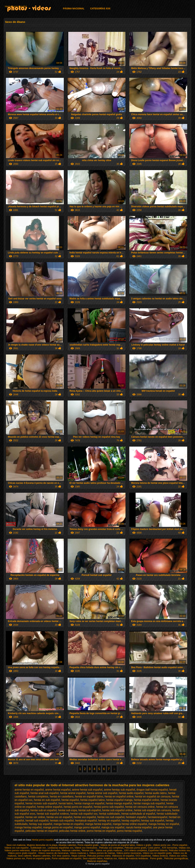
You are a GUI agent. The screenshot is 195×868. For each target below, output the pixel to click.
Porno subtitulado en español (67, 858)
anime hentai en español (29, 790)
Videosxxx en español (123, 856)
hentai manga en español (89, 803)
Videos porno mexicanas (129, 853)
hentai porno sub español (109, 807)
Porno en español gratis (38, 858)
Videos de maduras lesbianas (133, 858)
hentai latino (66, 803)
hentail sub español (37, 821)
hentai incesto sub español (41, 803)
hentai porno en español (78, 807)
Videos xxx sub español (17, 848)
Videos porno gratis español (22, 853)
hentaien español (136, 817)
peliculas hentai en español (42, 831)
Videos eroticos (160, 856)
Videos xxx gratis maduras (109, 850)
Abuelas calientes (67, 845)
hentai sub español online (117, 810)
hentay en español (109, 821)
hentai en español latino (89, 796)
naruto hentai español (139, 827)
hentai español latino (93, 800)
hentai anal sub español (45, 793)
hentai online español (50, 807)
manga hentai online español (130, 824)
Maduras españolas (97, 861)
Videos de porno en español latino (118, 845)
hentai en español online (119, 796)
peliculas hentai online (72, 831)
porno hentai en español (101, 831)
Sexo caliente (25, 856)
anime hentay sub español (119, 790)
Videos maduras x (79, 853)
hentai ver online (35, 817)
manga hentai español (98, 824)
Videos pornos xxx (16, 858)
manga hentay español (28, 827)
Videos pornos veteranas (17, 850)
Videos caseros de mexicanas (53, 853)
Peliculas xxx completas (111, 848)
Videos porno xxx (162, 845)
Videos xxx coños (178, 856)
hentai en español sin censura (153, 796)
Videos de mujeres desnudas (46, 850)
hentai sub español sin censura (152, 810)
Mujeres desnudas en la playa (42, 845)
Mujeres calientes (42, 856)
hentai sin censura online (140, 807)
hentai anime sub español (102, 793)
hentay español (131, 821)
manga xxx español (113, 827)
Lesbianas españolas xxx (61, 848)
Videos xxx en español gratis (157, 853)
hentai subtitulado (109, 814)
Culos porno (154, 848)
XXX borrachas (170, 848)
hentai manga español (119, 803)
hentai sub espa (68, 810)
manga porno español (87, 827)
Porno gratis (157, 858)
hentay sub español (153, 821)
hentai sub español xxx (84, 814)
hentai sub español (90, 810)
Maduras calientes (71, 850)
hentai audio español (131, 793)
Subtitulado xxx (38, 848)
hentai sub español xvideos (53, 814)
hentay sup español (40, 824)
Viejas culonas (79, 856)
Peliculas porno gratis (135, 848)
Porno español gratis (88, 845)
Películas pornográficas (176, 858)
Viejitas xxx (184, 848)
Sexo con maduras (16, 845)
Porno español (180, 845)
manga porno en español (58, 827)
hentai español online (146, 800)
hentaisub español (86, 821)
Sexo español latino (93, 858)
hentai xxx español (85, 817)
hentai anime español (73, 793)
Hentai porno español (16, 6)
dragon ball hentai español (152, 790)
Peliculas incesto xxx (179, 850)
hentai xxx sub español (111, 817)
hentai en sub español (47, 800)
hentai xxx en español (59, 817)
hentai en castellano (62, 796)
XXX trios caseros (61, 856)
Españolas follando (158, 850)
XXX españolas (143, 856)
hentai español (70, 800)
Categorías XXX (100, 9)
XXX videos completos (136, 850)
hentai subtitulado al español (138, 814)
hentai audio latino (156, 793)
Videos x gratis (144, 845)
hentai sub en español (44, 810)
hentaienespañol (158, 817)
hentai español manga (119, 800)
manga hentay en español (164, 824)
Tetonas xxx (88, 850)
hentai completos (38, 796)
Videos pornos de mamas (102, 853)
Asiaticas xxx (110, 858)
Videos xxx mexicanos (86, 848)
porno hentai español (129, 831)
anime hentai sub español (87, 790)
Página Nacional (74, 9)
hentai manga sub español (149, 803)
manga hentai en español (69, 824)
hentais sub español (62, 821)
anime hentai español (58, 790)
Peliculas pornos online (99, 856)
